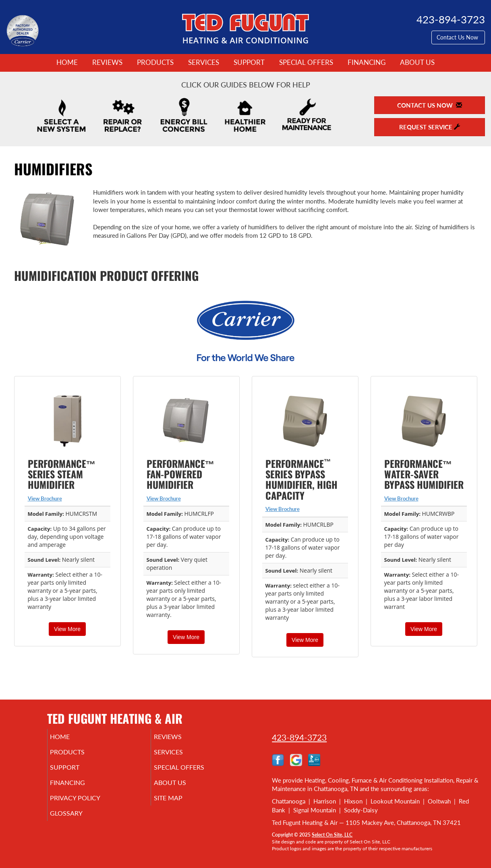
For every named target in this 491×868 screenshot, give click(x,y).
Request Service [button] (430, 127)
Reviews (107, 62)
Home (67, 62)
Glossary (78, 822)
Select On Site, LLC (332, 835)
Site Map (179, 805)
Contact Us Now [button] (458, 37)
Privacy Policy (88, 805)
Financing (367, 62)
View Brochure (45, 498)
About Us (417, 62)
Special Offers (306, 62)
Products (155, 62)
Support (249, 62)
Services (204, 62)
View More (67, 629)
